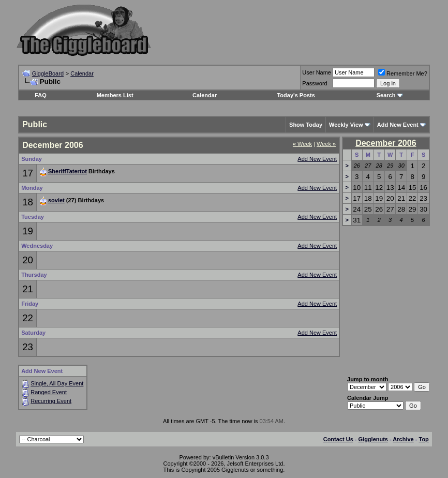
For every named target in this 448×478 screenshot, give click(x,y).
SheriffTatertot (68, 171)
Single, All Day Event (57, 383)
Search (386, 95)
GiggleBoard (48, 73)
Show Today (306, 125)
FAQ (41, 95)
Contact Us (338, 439)
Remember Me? (403, 73)
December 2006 (386, 143)
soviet (56, 200)
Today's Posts (296, 95)
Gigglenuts (373, 439)
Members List (115, 95)
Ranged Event (49, 392)
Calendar (82, 73)
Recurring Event (51, 401)
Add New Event (317, 159)
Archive (403, 439)
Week (302, 144)
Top (424, 439)
